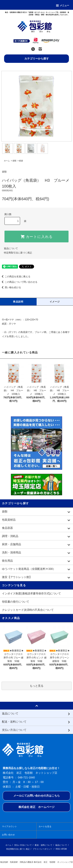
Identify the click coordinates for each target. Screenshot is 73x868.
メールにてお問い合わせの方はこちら (37, 796)
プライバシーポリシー (42, 849)
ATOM (64, 849)
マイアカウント (9, 826)
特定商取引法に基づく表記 (18, 253)
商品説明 (18, 302)
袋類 (14, 161)
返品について (11, 248)
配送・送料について (44, 845)
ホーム (7, 161)
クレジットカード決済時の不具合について (28, 610)
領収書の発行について (16, 602)
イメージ (55, 302)
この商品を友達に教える (15, 277)
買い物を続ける (11, 287)
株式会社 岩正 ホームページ (37, 807)
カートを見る (45, 826)
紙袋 (21, 161)
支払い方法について (23, 845)
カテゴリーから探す (37, 59)
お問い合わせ (8, 835)
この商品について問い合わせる (19, 282)
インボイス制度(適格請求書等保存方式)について (31, 593)
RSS (58, 849)
